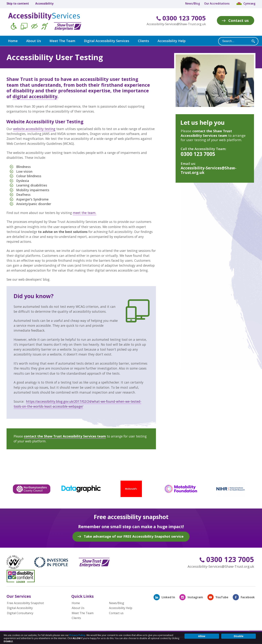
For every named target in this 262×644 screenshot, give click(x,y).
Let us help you (203, 122)
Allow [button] (202, 636)
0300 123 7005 (181, 18)
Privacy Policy (77, 635)
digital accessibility (35, 96)
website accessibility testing (34, 129)
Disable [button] (239, 636)
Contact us (239, 20)
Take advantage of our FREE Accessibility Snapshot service (134, 536)
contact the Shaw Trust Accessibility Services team (65, 436)
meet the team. (85, 213)
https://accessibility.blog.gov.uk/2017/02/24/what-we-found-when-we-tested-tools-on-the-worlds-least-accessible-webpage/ (78, 404)
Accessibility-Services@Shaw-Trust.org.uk (176, 24)
